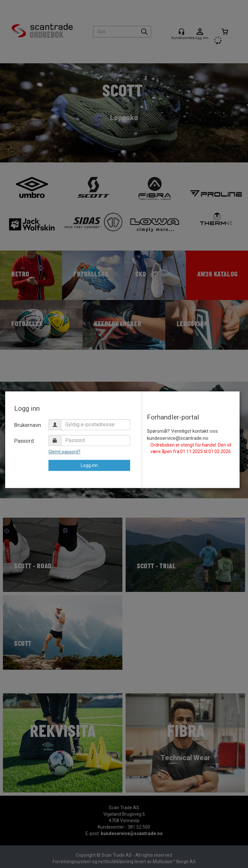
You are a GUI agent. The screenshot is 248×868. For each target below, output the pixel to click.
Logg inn (89, 465)
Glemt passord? (64, 452)
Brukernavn (28, 425)
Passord (24, 441)
